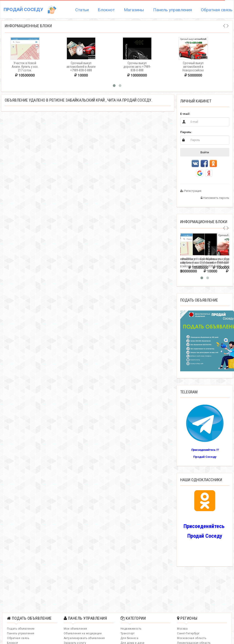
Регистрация (191, 191)
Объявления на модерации (83, 633)
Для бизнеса (129, 638)
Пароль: (186, 132)
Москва (182, 629)
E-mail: (185, 114)
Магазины (134, 10)
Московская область (192, 638)
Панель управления (173, 10)
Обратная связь (18, 638)
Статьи (82, 10)
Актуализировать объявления (84, 638)
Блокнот (106, 10)
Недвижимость (131, 629)
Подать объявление (21, 629)
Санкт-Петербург (188, 633)
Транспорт (128, 633)
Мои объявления (75, 629)
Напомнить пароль (215, 198)
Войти (205, 152)
